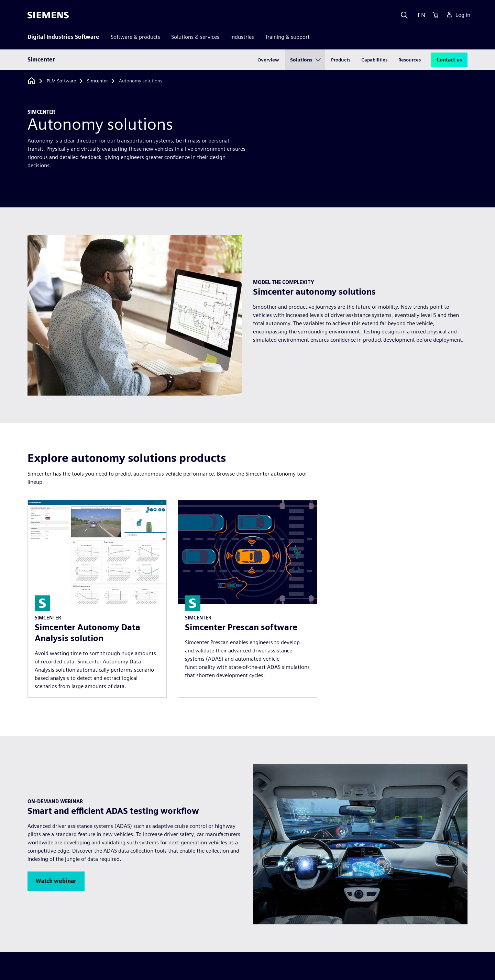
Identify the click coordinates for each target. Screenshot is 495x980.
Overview (268, 60)
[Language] (420, 15)
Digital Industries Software (63, 37)
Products (341, 60)
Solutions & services (195, 37)
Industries (242, 37)
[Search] (404, 15)
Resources (410, 60)
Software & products (135, 37)
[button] (56, 881)
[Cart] (436, 15)
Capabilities (374, 60)
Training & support (287, 37)
